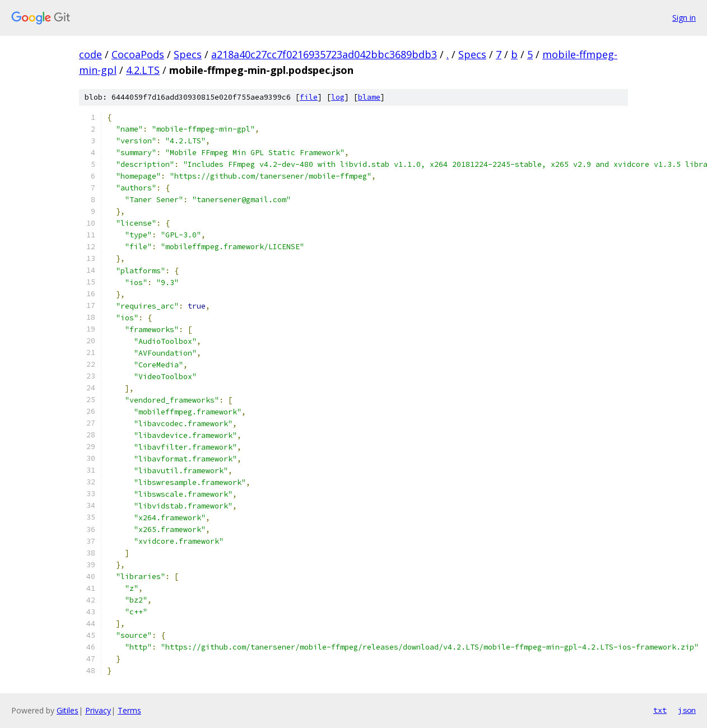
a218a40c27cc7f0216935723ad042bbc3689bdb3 (324, 54)
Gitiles (68, 710)
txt (660, 710)
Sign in (684, 18)
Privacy (98, 710)
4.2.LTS (143, 70)
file (309, 97)
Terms (129, 710)
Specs (188, 54)
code (90, 54)
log (338, 97)
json (687, 710)
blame (369, 97)
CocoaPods (138, 54)
